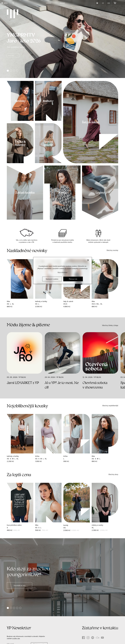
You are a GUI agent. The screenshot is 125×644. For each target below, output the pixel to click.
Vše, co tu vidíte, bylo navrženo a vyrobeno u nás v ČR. (27, 241)
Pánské (62, 3)
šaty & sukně (68, 301)
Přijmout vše (73, 279)
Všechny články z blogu (110, 325)
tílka (8, 301)
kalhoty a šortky (41, 301)
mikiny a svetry (97, 525)
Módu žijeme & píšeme (28, 325)
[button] (8, 71)
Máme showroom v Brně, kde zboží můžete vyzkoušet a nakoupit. (98, 241)
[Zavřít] (88, 260)
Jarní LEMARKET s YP (23, 383)
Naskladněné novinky (27, 251)
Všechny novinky (112, 250)
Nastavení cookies (52, 279)
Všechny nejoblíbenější (110, 405)
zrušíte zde (16, 638)
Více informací (63, 272)
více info (11, 55)
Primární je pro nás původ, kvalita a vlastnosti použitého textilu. (62, 241)
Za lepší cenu (19, 475)
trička (37, 456)
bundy (66, 525)
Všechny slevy (113, 474)
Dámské (49, 3)
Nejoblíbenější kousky (27, 406)
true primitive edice (14, 525)
